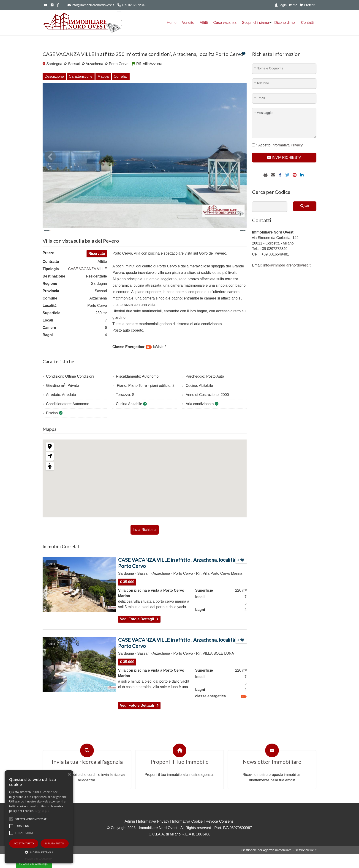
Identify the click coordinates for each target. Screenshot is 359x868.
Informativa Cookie (187, 835)
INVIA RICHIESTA (284, 158)
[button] (39, 852)
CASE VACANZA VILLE (87, 282)
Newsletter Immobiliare (272, 776)
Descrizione (54, 76)
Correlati (121, 76)
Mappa (103, 76)
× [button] (69, 774)
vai (305, 206)
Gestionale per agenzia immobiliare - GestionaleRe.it (279, 864)
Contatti (307, 23)
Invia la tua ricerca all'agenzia (87, 776)
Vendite (188, 23)
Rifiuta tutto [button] (54, 843)
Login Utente (285, 5)
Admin (130, 835)
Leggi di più (42, 811)
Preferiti (307, 5)
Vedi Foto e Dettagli (137, 633)
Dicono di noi (285, 23)
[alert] (39, 817)
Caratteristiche (81, 76)
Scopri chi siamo (255, 23)
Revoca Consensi (220, 835)
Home (172, 23)
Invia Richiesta (144, 543)
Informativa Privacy (154, 835)
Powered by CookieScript (39, 859)
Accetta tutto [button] (24, 843)
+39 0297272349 (132, 5)
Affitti (204, 23)
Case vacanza (225, 23)
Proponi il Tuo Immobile (180, 776)
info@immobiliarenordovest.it (91, 5)
